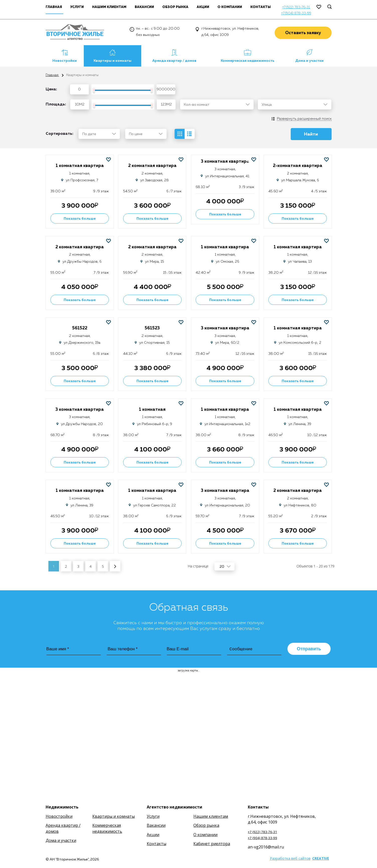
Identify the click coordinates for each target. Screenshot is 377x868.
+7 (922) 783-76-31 (296, 7)
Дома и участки (309, 61)
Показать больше (80, 219)
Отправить (309, 649)
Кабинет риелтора (212, 844)
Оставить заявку (303, 33)
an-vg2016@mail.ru (266, 847)
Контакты (260, 7)
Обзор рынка (175, 7)
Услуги (77, 7)
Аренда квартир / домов (174, 61)
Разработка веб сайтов (290, 858)
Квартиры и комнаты (112, 61)
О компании (230, 7)
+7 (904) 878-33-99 (296, 13)
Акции (203, 7)
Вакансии (144, 7)
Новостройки (65, 61)
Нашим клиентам (109, 7)
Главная (52, 75)
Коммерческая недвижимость (248, 61)
